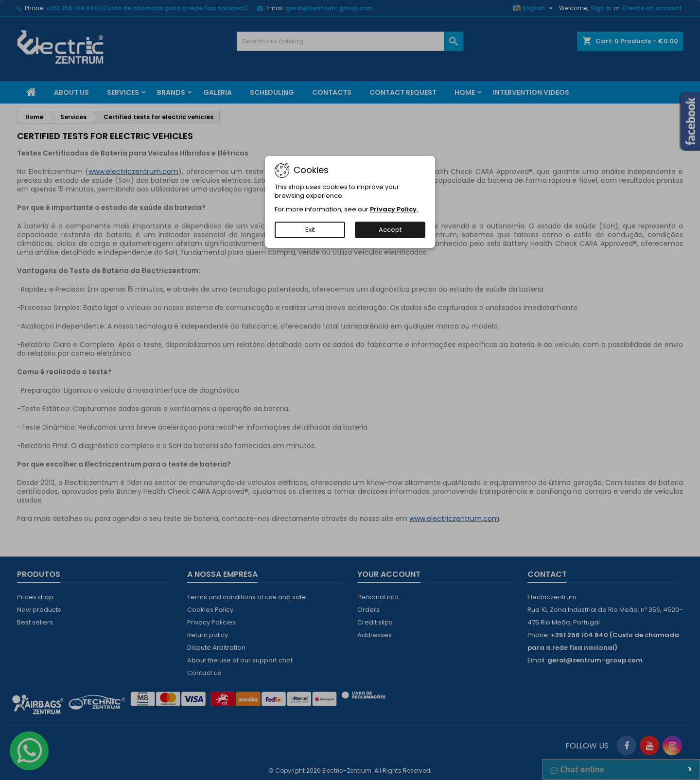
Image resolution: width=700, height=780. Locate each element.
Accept (390, 230)
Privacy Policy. (394, 209)
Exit (310, 230)
